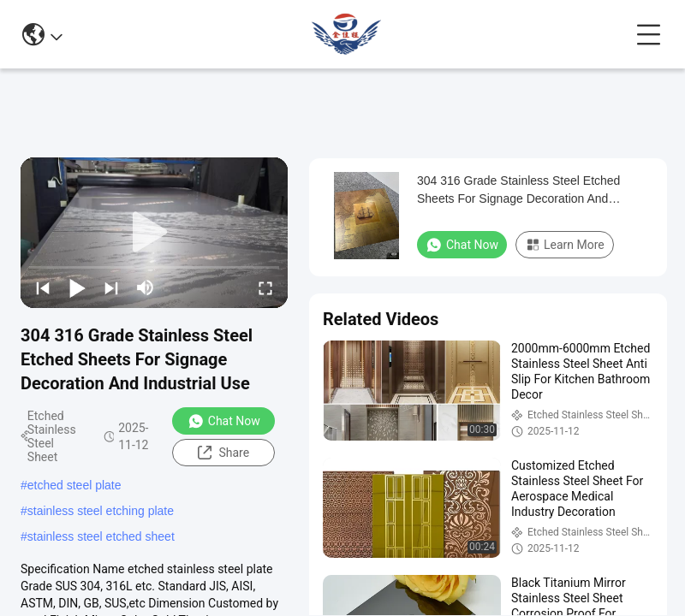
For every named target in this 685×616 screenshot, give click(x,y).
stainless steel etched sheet (101, 536)
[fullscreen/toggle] (265, 287)
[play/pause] (77, 287)
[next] (111, 287)
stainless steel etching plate (101, 511)
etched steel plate (74, 485)
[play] (154, 233)
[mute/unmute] (146, 287)
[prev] (43, 287)
